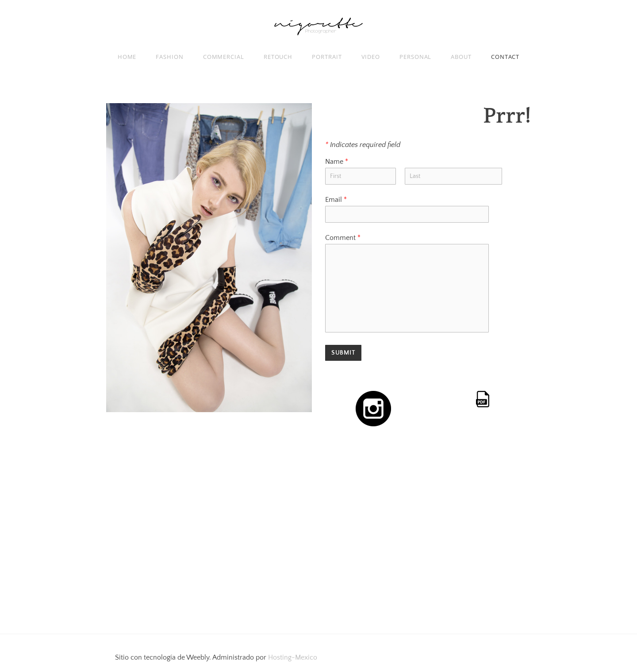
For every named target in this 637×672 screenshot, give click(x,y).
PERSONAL (415, 57)
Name (337, 162)
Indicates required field (363, 145)
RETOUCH (278, 57)
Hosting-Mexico (293, 657)
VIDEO (371, 57)
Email (336, 200)
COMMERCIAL (224, 57)
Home (127, 57)
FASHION (169, 57)
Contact (505, 57)
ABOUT (461, 57)
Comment (343, 238)
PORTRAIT (327, 57)
